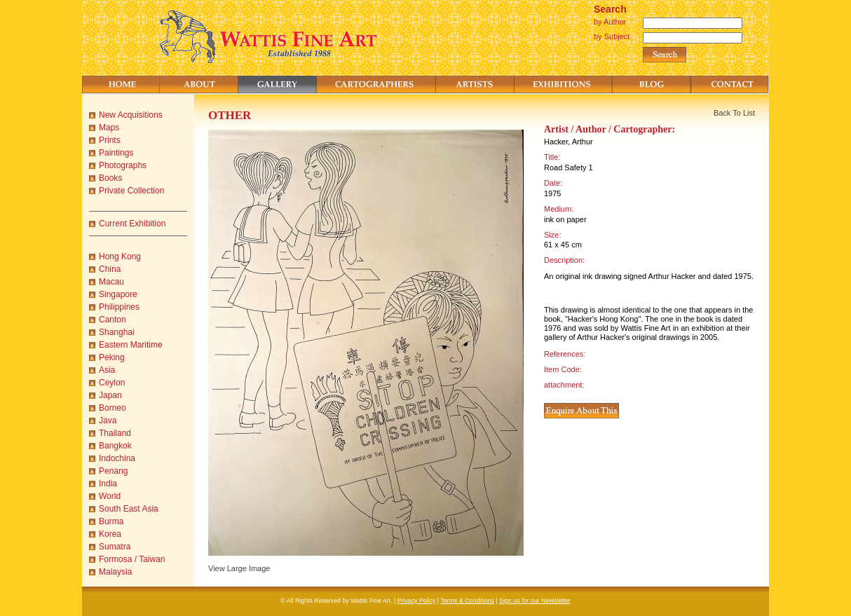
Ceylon (112, 383)
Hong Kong (120, 256)
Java (108, 420)
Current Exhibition (132, 224)
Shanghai (117, 332)
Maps (109, 128)
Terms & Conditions (468, 601)
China (110, 269)
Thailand (115, 433)
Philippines (119, 307)
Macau (111, 282)
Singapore (118, 294)
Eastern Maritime (131, 345)
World (110, 496)
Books (110, 178)
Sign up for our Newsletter (535, 601)
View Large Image (239, 568)
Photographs (123, 165)
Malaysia (115, 572)
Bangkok (115, 446)
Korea (110, 534)
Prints (110, 140)
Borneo (113, 408)
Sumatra (115, 547)
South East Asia (129, 509)
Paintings (116, 153)
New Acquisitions (131, 115)
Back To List (734, 113)
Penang (113, 471)
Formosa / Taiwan (132, 559)
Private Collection (131, 191)
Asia (107, 370)
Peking (112, 357)
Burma (111, 521)
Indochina (117, 458)
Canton (113, 320)
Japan (110, 395)
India (108, 484)
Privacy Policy (417, 601)
